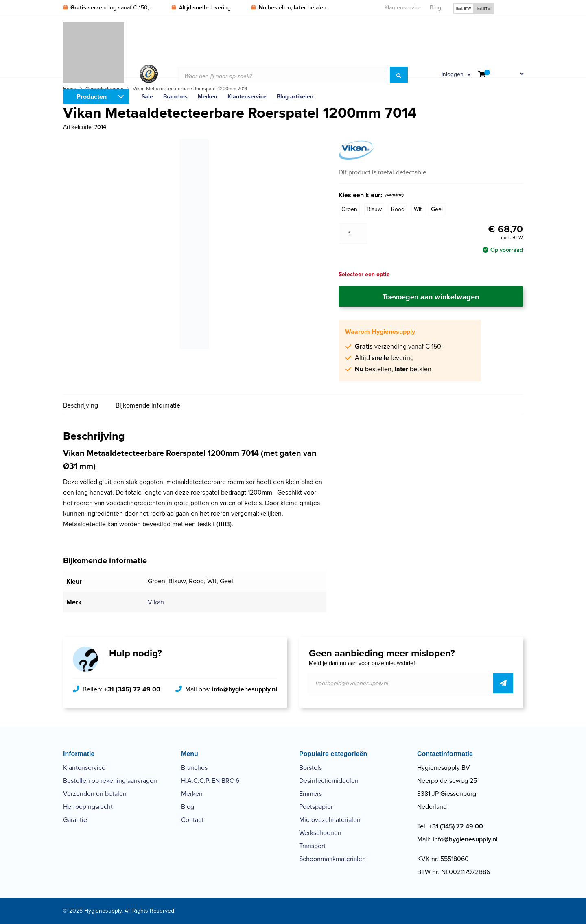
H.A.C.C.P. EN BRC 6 (210, 781)
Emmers (310, 794)
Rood (398, 209)
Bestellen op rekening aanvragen (110, 781)
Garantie (75, 820)
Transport (312, 846)
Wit (418, 209)
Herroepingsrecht (88, 807)
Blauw (374, 209)
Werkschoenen (320, 833)
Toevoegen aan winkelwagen (431, 297)
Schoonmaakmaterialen (332, 859)
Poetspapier (316, 807)
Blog (435, 8)
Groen (349, 209)
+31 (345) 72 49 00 (132, 689)
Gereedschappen (105, 89)
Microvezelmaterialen (330, 820)
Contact (192, 820)
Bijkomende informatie (148, 405)
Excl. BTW (464, 9)
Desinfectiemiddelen (329, 781)
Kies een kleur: (371, 195)
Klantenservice (403, 8)
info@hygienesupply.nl (245, 689)
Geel (437, 209)
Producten (92, 97)
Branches (194, 768)
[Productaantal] (353, 233)
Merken (192, 794)
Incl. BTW (484, 9)
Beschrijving (81, 405)
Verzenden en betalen (95, 794)
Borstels (310, 768)
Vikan (156, 602)
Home (70, 89)
